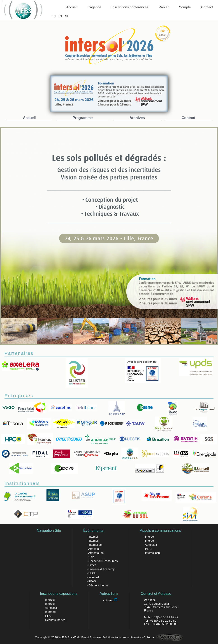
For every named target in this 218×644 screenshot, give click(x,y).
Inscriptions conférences (130, 7)
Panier (164, 7)
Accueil (72, 7)
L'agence (94, 7)
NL (67, 16)
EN (60, 16)
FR (53, 16)
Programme (83, 118)
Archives (137, 118)
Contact (207, 7)
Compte (185, 7)
